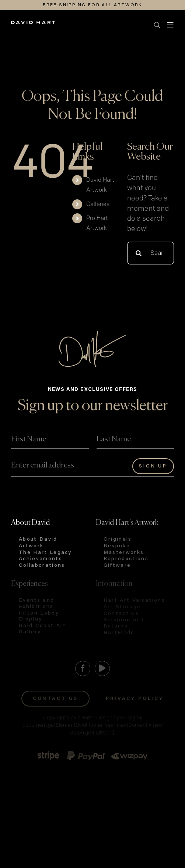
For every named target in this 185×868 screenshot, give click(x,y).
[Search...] (151, 253)
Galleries (98, 204)
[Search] (139, 253)
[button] (86, 25)
